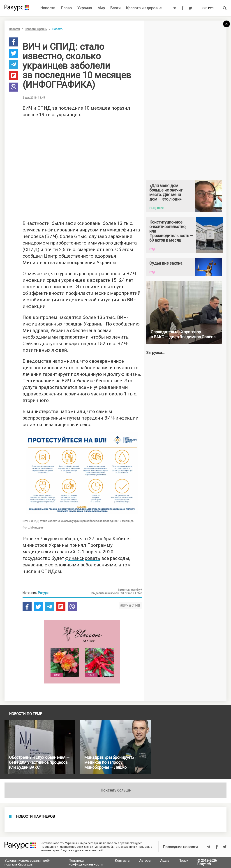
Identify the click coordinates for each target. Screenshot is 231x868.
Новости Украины (36, 29)
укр (204, 8)
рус (211, 8)
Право (66, 8)
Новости (48, 8)
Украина (85, 8)
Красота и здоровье (144, 8)
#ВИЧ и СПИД (130, 605)
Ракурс (43, 593)
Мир (101, 8)
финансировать (83, 558)
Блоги (115, 8)
